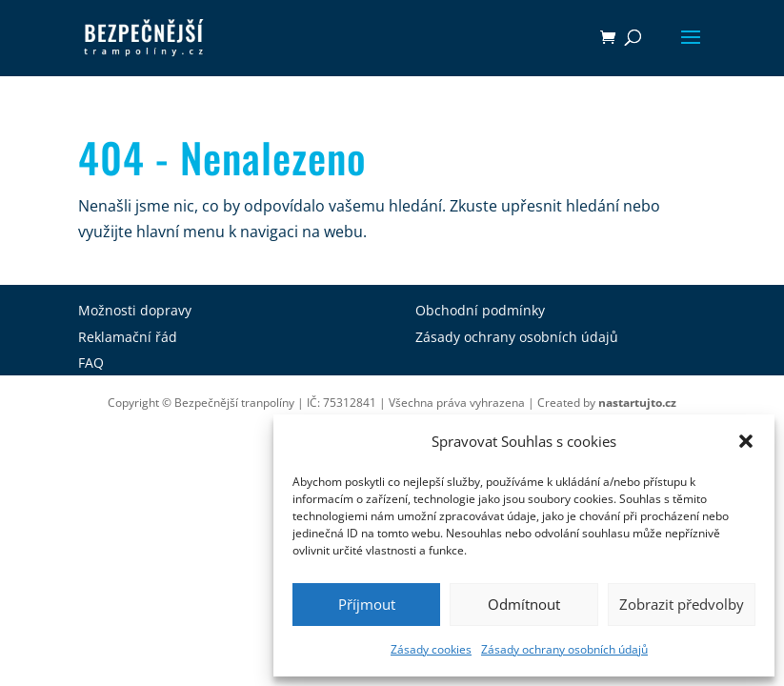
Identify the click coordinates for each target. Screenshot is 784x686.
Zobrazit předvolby (682, 604)
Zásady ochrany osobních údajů (564, 649)
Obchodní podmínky (480, 310)
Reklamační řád (128, 337)
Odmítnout (524, 604)
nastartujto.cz (637, 403)
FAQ (91, 363)
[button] (746, 441)
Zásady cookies (431, 649)
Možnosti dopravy (135, 310)
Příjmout (367, 604)
